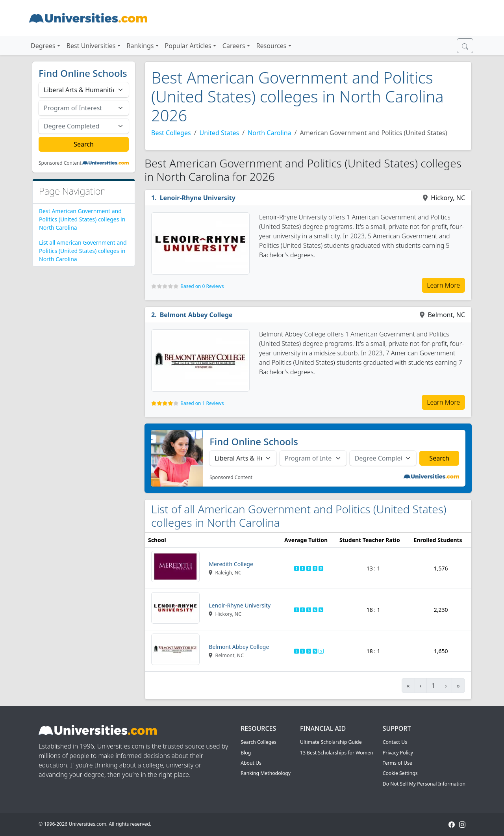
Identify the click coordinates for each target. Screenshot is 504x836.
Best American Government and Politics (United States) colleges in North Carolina (82, 219)
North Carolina (269, 133)
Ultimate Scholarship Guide (331, 742)
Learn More (443, 285)
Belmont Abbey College (196, 315)
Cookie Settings (400, 773)
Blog (246, 753)
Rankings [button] (140, 46)
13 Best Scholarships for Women (337, 753)
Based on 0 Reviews (202, 286)
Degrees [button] (43, 46)
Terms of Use (397, 763)
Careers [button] (234, 46)
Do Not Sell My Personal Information (424, 784)
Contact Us (395, 742)
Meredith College (231, 564)
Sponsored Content (60, 163)
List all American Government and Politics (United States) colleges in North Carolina (83, 251)
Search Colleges (258, 742)
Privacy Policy (398, 753)
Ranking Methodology (266, 773)
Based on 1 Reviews (202, 403)
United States (220, 133)
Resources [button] (271, 46)
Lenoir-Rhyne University (198, 198)
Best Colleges (171, 133)
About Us (251, 763)
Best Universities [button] (91, 46)
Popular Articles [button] (188, 46)
